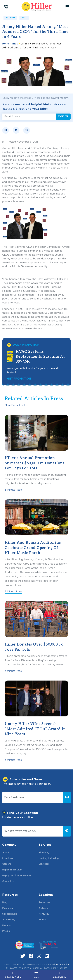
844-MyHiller (60, 975)
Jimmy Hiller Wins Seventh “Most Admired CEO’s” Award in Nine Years (35, 729)
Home (6, 44)
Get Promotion (19, 379)
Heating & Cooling (49, 858)
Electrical (44, 864)
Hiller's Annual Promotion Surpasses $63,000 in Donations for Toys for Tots (35, 463)
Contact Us (8, 881)
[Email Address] (29, 116)
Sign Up (63, 117)
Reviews (7, 925)
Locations (8, 858)
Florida (43, 919)
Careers (7, 864)
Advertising (9, 919)
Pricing (6, 931)
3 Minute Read (13, 490)
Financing (8, 908)
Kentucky (44, 914)
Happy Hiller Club (12, 870)
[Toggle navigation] (67, 7)
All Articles (10, 18)
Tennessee (44, 902)
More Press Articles (16, 405)
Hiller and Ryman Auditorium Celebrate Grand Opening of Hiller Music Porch (34, 548)
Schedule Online (13, 975)
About (6, 852)
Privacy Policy (63, 964)
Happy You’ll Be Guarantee (17, 875)
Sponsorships (10, 914)
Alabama (44, 908)
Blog (15, 44)
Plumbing (44, 852)
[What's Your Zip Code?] (33, 831)
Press (24, 18)
